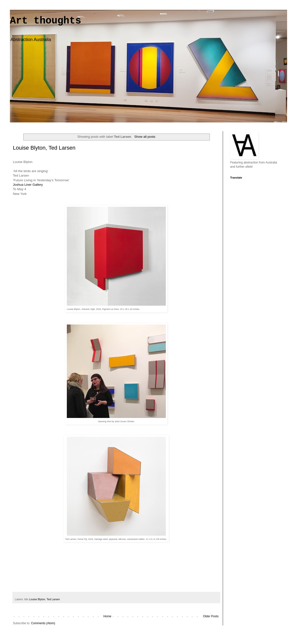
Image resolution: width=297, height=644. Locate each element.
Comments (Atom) (43, 623)
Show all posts (145, 137)
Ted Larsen (53, 599)
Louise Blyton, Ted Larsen (44, 148)
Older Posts (211, 616)
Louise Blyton (37, 599)
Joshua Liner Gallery (28, 185)
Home (107, 616)
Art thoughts (46, 21)
